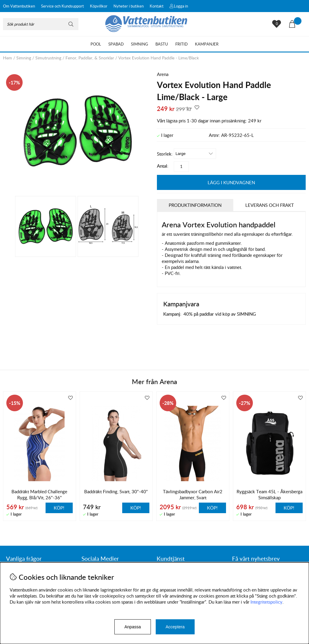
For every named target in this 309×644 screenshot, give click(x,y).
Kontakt (157, 6)
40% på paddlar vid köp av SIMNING (220, 314)
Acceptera (175, 627)
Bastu (162, 44)
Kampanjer (207, 44)
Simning (140, 44)
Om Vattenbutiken (19, 6)
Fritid (182, 44)
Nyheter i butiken (129, 6)
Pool (96, 44)
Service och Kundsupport (62, 6)
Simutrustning (48, 58)
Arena (163, 74)
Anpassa (132, 627)
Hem (8, 58)
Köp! (59, 508)
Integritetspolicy (266, 602)
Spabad (116, 44)
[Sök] (41, 24)
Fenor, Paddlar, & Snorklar (90, 58)
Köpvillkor (99, 6)
